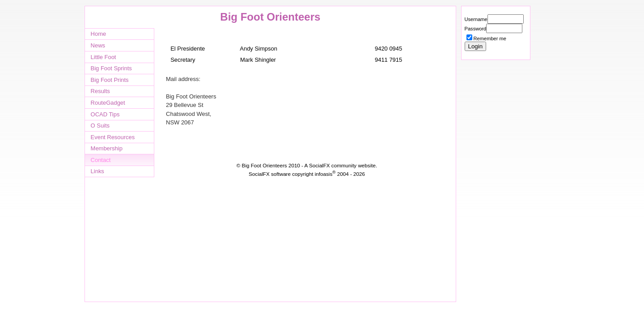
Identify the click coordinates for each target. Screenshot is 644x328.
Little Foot (104, 57)
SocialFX (320, 165)
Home (99, 34)
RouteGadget (108, 103)
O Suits (100, 126)
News (98, 45)
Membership (107, 148)
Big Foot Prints (110, 80)
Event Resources (113, 137)
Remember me (490, 38)
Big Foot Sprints (111, 68)
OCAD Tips (105, 114)
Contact (101, 160)
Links (97, 171)
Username (476, 19)
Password (476, 29)
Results (100, 91)
